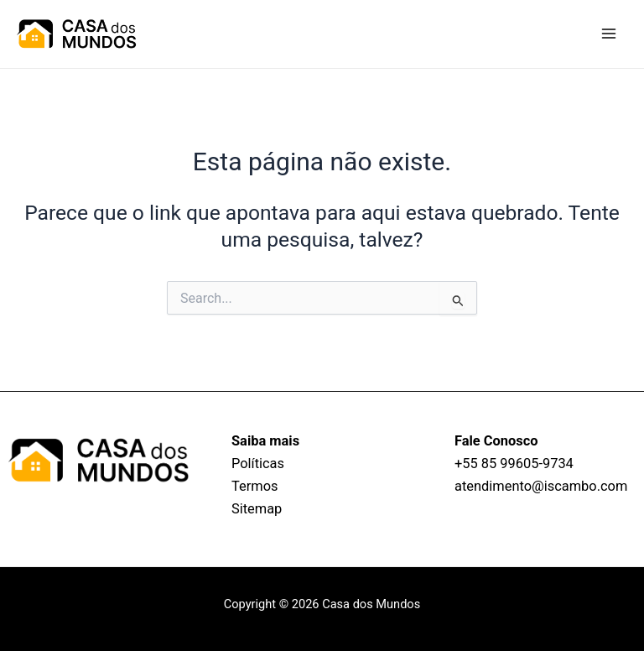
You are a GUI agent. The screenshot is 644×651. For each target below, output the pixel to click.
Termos (254, 486)
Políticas (258, 464)
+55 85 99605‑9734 (514, 464)
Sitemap (257, 509)
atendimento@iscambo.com (541, 486)
